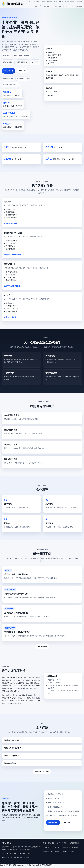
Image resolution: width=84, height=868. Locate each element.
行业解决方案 (56, 6)
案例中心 (38, 6)
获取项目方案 (9, 71)
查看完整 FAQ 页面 (42, 772)
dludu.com (58, 798)
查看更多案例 (42, 646)
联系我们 (79, 6)
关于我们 (66, 6)
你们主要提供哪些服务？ (12, 740)
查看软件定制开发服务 (12, 286)
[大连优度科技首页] (13, 4)
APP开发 (79, 1)
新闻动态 (47, 6)
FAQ (73, 6)
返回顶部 (67, 823)
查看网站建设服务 (10, 223)
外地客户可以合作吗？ (12, 756)
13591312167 (51, 96)
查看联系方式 (53, 823)
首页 (30, 1)
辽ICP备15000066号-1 (48, 865)
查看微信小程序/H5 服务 (13, 255)
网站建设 (37, 1)
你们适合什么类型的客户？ (13, 748)
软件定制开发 (70, 1)
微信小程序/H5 (47, 1)
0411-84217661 (51, 92)
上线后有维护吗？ (10, 763)
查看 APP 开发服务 (11, 317)
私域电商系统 (58, 1)
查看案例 (22, 71)
